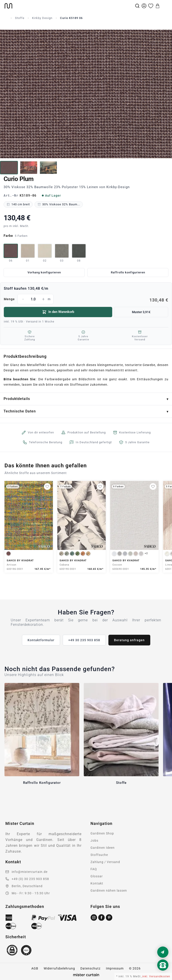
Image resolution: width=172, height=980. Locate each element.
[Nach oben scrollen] (163, 973)
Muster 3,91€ (141, 312)
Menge (86, 299)
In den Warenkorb (58, 312)
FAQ (94, 869)
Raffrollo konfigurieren (128, 272)
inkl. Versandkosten (156, 976)
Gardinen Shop (102, 833)
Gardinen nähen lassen (109, 891)
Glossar (97, 876)
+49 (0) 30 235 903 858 (30, 879)
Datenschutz (90, 968)
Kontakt (97, 883)
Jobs (94, 841)
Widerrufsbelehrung (59, 968)
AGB (35, 968)
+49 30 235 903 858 (84, 640)
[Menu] (164, 6)
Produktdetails (17, 399)
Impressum (115, 968)
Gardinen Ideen (103, 848)
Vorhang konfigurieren (44, 272)
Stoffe (20, 18)
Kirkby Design (42, 18)
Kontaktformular (41, 640)
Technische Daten (20, 411)
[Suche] (137, 6)
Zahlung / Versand (105, 862)
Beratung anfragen (129, 640)
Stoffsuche (99, 855)
